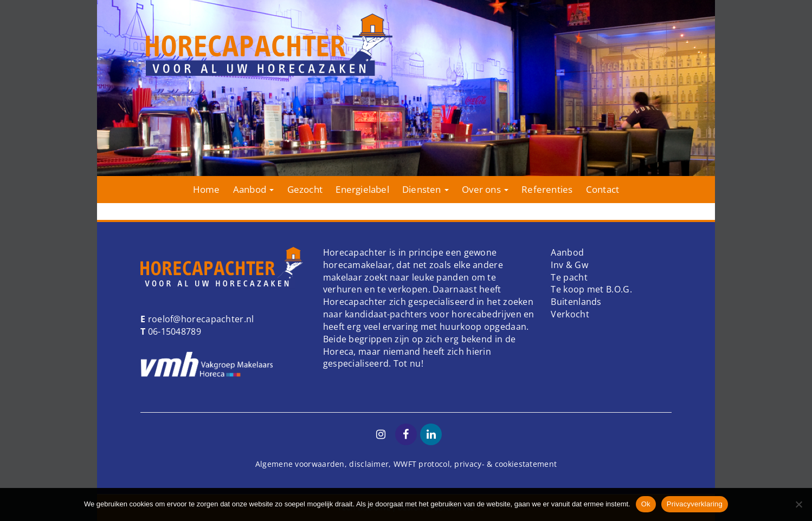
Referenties (547, 189)
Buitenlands (576, 302)
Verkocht (570, 314)
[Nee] (798, 504)
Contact (602, 189)
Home (207, 189)
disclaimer (369, 464)
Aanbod (253, 189)
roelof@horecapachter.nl (199, 319)
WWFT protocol (422, 464)
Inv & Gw (569, 265)
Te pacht (569, 277)
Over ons (485, 189)
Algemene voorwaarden (300, 464)
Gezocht (305, 189)
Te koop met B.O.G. (591, 289)
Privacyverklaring (695, 504)
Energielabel (362, 189)
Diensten (426, 189)
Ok (646, 504)
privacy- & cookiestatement (505, 464)
